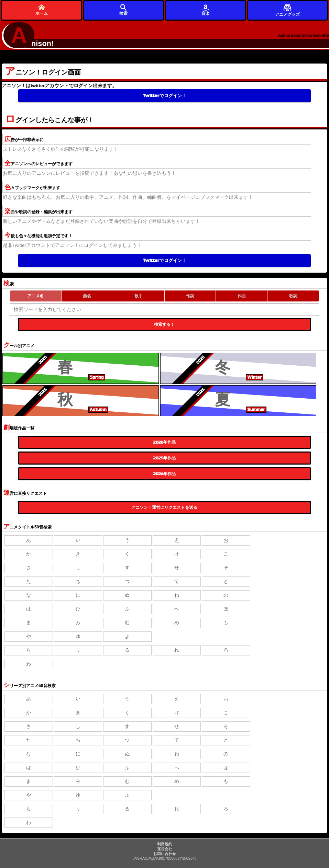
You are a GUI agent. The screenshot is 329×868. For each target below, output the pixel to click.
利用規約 (165, 844)
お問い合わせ (165, 854)
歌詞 (293, 296)
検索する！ (164, 324)
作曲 (242, 296)
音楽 (206, 10)
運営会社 (165, 849)
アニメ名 (35, 296)
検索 (123, 10)
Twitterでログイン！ (164, 96)
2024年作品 (165, 474)
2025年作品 (164, 458)
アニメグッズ (287, 10)
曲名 (87, 296)
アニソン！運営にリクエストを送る (164, 507)
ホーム (42, 10)
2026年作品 (165, 442)
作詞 (190, 296)
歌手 (139, 296)
